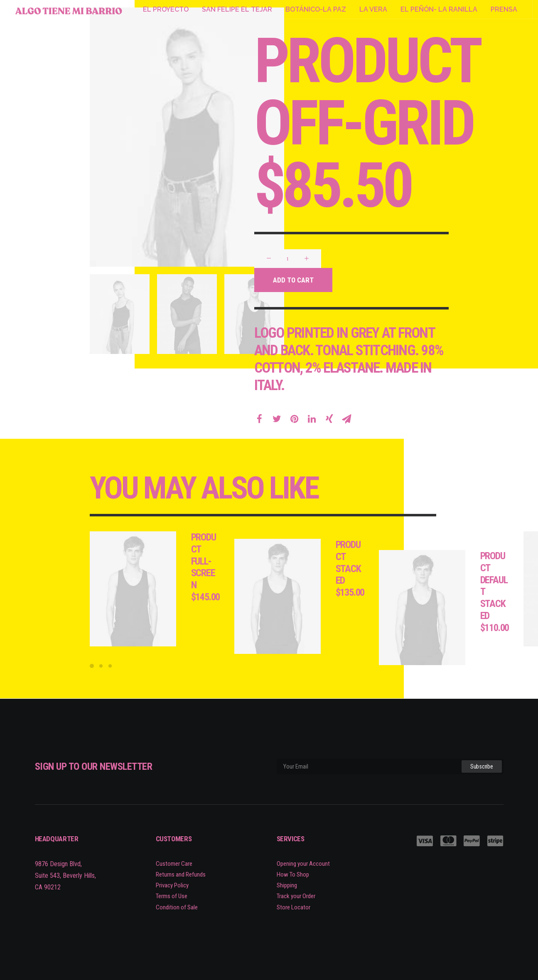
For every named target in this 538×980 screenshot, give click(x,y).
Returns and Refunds (181, 874)
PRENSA (504, 9)
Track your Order (296, 896)
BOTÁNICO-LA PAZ (316, 9)
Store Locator (294, 907)
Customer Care (174, 864)
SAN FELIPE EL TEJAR (237, 9)
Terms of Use (172, 896)
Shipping (287, 885)
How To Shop (293, 874)
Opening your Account (303, 864)
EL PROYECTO (166, 9)
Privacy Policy (172, 885)
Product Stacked (366, 562)
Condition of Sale (177, 907)
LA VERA (373, 9)
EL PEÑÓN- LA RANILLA (439, 9)
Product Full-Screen (221, 561)
